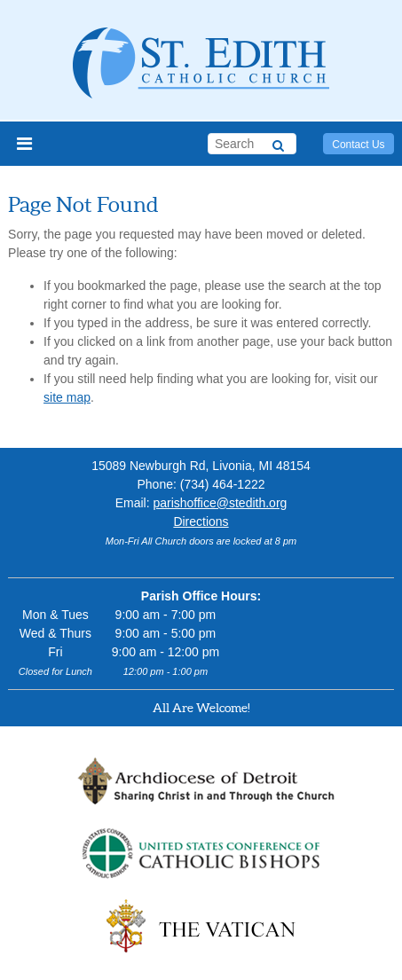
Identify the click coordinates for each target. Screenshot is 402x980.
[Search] (278, 143)
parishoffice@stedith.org (220, 503)
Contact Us (358, 145)
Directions (201, 521)
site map (67, 397)
